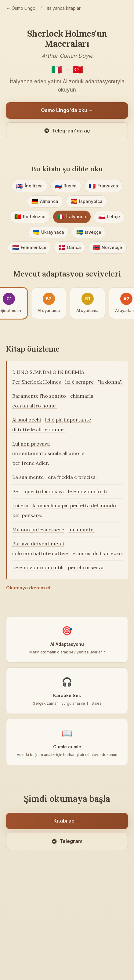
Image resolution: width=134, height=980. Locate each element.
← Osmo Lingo (21, 8)
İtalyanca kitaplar (64, 8)
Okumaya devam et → (31, 588)
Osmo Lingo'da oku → (67, 110)
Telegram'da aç (67, 131)
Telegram (67, 841)
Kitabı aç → (67, 821)
